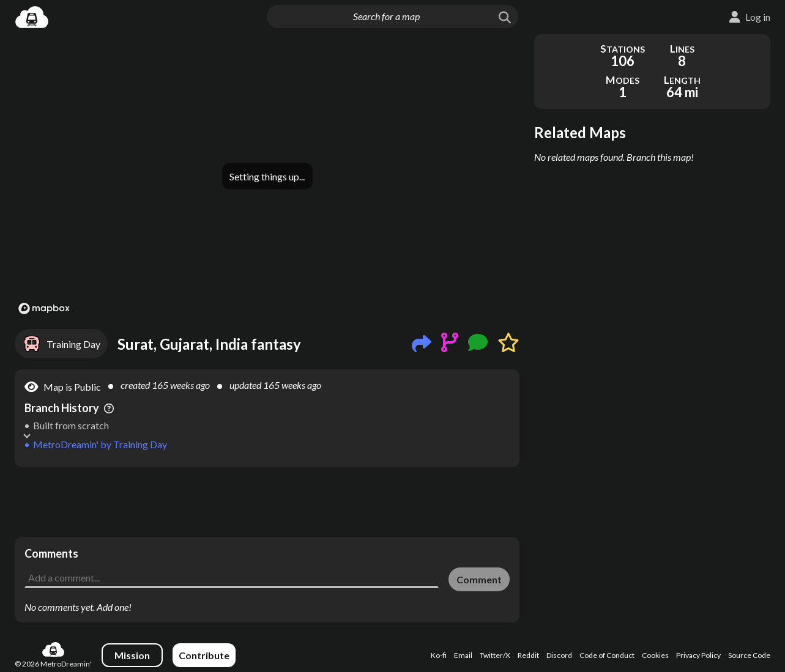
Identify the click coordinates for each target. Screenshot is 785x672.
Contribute (204, 655)
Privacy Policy (698, 655)
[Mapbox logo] (44, 308)
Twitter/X (495, 655)
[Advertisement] (267, 502)
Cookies (655, 655)
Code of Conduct (607, 655)
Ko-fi (439, 655)
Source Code (749, 655)
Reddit (528, 655)
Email (463, 655)
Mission (132, 655)
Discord (559, 655)
